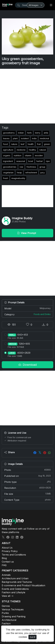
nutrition (18, 155)
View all (6, 596)
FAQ (4, 565)
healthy (32, 150)
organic (7, 155)
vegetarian (8, 173)
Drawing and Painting (14, 616)
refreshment (31, 173)
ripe (48, 161)
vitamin (28, 155)
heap (19, 173)
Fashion (6, 623)
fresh (6, 178)
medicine (21, 150)
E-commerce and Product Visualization (23, 585)
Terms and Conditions (14, 555)
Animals (6, 575)
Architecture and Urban (15, 578)
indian (21, 133)
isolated (25, 138)
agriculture (8, 150)
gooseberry (9, 133)
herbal (39, 161)
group (42, 167)
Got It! (32, 637)
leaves (6, 138)
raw (21, 167)
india (34, 138)
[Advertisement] (27, 96)
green (47, 144)
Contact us (8, 562)
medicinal (44, 138)
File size (27, 494)
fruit (39, 144)
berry (38, 133)
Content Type (27, 500)
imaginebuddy (18, 178)
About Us (7, 548)
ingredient (8, 161)
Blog (4, 558)
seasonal (21, 161)
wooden (39, 155)
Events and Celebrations (15, 589)
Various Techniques (13, 609)
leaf (23, 144)
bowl (31, 161)
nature (14, 144)
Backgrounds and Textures (17, 582)
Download (27, 365)
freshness (31, 167)
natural (43, 150)
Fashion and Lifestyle (13, 592)
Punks (5, 613)
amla (46, 133)
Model (27, 308)
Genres (6, 606)
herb (29, 133)
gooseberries (10, 167)
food (5, 144)
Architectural (9, 620)
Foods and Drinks (42, 314)
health (31, 144)
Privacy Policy (10, 551)
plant (15, 138)
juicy (43, 173)
